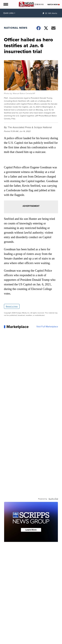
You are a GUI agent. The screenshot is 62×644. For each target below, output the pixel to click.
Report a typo (12, 306)
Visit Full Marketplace (47, 327)
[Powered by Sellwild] (53, 499)
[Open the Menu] (6, 4)
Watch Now (53, 5)
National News (16, 28)
